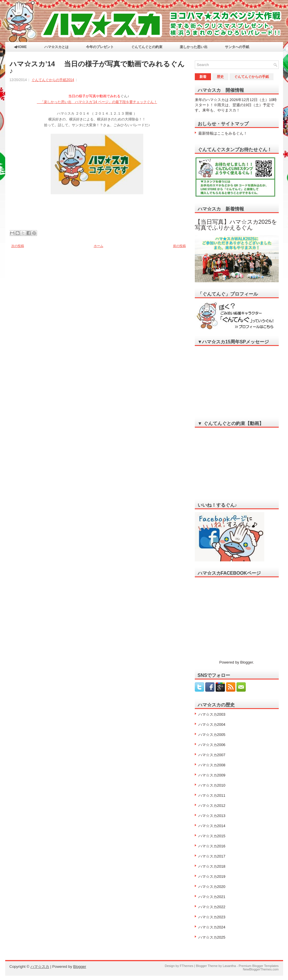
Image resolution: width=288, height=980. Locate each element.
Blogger (247, 662)
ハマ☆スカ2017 (212, 856)
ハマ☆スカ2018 (212, 866)
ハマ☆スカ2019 (212, 876)
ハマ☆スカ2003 (212, 714)
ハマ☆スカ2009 (212, 775)
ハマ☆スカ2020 (212, 887)
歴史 (220, 77)
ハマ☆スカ (40, 967)
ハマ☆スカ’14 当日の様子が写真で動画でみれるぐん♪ (97, 67)
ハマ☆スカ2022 (212, 907)
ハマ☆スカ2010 (212, 785)
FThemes (186, 966)
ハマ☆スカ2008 (212, 765)
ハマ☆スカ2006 (212, 745)
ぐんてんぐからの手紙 (252, 77)
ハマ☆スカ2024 (212, 927)
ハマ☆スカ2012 (212, 806)
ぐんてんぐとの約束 (147, 47)
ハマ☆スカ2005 (212, 735)
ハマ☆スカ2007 (212, 755)
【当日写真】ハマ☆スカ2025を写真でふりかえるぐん (236, 225)
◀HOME (20, 47)
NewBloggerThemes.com (261, 969)
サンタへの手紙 (237, 47)
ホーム (99, 246)
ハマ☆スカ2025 (212, 937)
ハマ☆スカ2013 (212, 816)
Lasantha (229, 966)
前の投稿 (179, 246)
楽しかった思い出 (194, 47)
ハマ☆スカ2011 (212, 795)
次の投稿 (18, 246)
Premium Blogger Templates (259, 966)
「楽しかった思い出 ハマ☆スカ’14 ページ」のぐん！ (97, 102)
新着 (203, 77)
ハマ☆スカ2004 (212, 725)
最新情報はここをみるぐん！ (223, 133)
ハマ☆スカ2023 (212, 917)
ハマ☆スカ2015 (212, 836)
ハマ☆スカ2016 (212, 846)
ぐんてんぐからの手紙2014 (53, 80)
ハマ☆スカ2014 (212, 826)
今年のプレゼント (100, 47)
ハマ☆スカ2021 (212, 897)
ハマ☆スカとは (56, 47)
